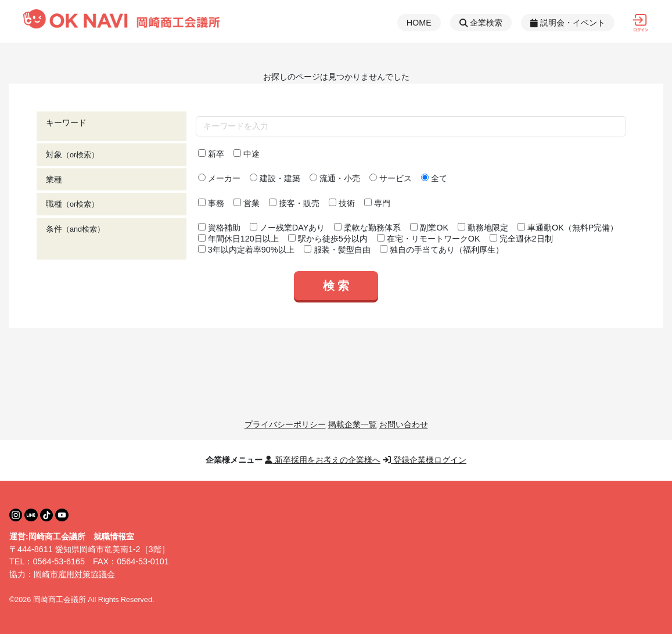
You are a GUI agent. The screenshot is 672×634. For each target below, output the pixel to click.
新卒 (211, 154)
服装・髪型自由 (337, 250)
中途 (247, 154)
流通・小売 (335, 178)
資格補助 (219, 228)
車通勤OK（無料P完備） (568, 228)
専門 (377, 203)
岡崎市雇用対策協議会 (74, 574)
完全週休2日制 (521, 239)
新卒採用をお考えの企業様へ (323, 460)
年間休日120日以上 (238, 239)
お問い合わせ (404, 424)
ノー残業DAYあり (288, 228)
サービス (391, 178)
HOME (419, 23)
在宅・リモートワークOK (429, 239)
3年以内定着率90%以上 (246, 250)
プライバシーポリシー (285, 424)
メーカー (219, 178)
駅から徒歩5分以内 (328, 239)
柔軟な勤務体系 (367, 228)
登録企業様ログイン (425, 460)
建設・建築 (275, 178)
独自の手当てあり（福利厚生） (442, 250)
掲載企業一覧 (353, 424)
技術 (342, 203)
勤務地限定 (483, 228)
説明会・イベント (568, 23)
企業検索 (481, 23)
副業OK (429, 228)
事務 (211, 203)
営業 (247, 203)
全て (434, 178)
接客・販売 (294, 203)
